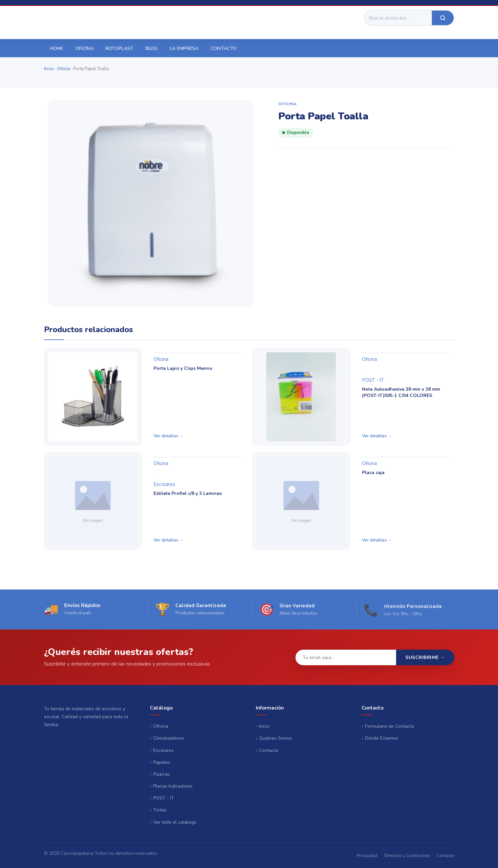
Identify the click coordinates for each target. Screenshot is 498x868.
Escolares (164, 484)
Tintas (160, 810)
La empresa (184, 48)
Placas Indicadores (173, 786)
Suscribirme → (425, 657)
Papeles (162, 762)
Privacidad (367, 856)
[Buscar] (398, 18)
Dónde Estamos (382, 738)
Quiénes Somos (276, 738)
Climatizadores (169, 738)
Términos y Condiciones (407, 856)
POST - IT (373, 380)
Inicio (49, 69)
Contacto (224, 48)
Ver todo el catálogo (175, 822)
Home (57, 48)
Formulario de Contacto (390, 726)
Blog (152, 48)
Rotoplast (120, 48)
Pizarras (161, 774)
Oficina (85, 48)
